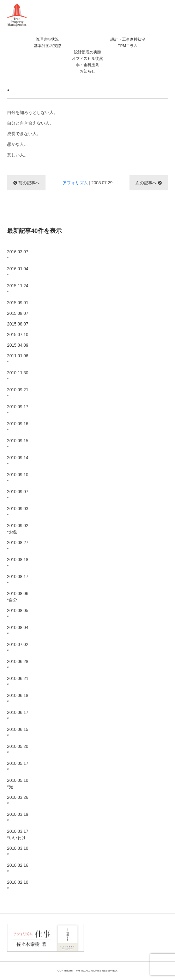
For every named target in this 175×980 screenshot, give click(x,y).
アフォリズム (75, 183)
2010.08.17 (87, 580)
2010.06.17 (87, 716)
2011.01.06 (87, 359)
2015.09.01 (18, 303)
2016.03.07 (87, 255)
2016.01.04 (87, 272)
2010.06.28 (87, 665)
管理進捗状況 (47, 39)
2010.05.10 (87, 784)
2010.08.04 (87, 631)
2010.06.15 (87, 733)
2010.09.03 (87, 512)
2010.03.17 (87, 835)
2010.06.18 (87, 699)
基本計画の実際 (47, 46)
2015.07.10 (18, 335)
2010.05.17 (87, 767)
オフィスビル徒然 (87, 58)
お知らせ (87, 71)
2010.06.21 (87, 682)
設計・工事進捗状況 (128, 39)
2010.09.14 (87, 461)
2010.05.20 (87, 750)
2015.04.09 (18, 345)
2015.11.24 (87, 289)
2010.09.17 (87, 410)
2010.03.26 (87, 801)
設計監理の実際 (88, 52)
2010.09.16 (87, 427)
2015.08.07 (18, 313)
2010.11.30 (87, 376)
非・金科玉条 (87, 65)
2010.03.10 (87, 852)
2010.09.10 (87, 478)
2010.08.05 (87, 614)
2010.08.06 (87, 597)
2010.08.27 (87, 546)
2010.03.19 (87, 818)
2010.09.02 (87, 529)
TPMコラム (128, 46)
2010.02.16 (87, 869)
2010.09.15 (87, 444)
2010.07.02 (87, 648)
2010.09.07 (87, 495)
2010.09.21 (87, 393)
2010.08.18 (87, 563)
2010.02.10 (87, 886)
